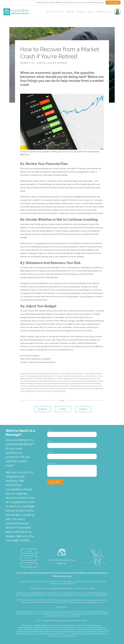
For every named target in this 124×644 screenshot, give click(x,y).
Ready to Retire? (43, 3)
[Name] (72, 434)
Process (70, 12)
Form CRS (89, 3)
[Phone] (72, 456)
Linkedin (83, 409)
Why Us (60, 12)
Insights (91, 12)
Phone (50, 452)
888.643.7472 (99, 3)
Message (51, 463)
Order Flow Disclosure (64, 573)
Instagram (29, 558)
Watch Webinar (56, 3)
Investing (41, 63)
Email (50, 441)
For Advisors (79, 3)
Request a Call (105, 12)
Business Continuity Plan (42, 573)
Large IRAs (51, 63)
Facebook (43, 409)
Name (50, 430)
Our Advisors (68, 3)
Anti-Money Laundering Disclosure (91, 573)
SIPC (60, 595)
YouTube (29, 565)
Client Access (113, 3)
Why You (51, 12)
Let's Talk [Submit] (55, 482)
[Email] (72, 445)
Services (81, 12)
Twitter (63, 409)
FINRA (55, 595)
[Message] (72, 471)
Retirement (62, 63)
